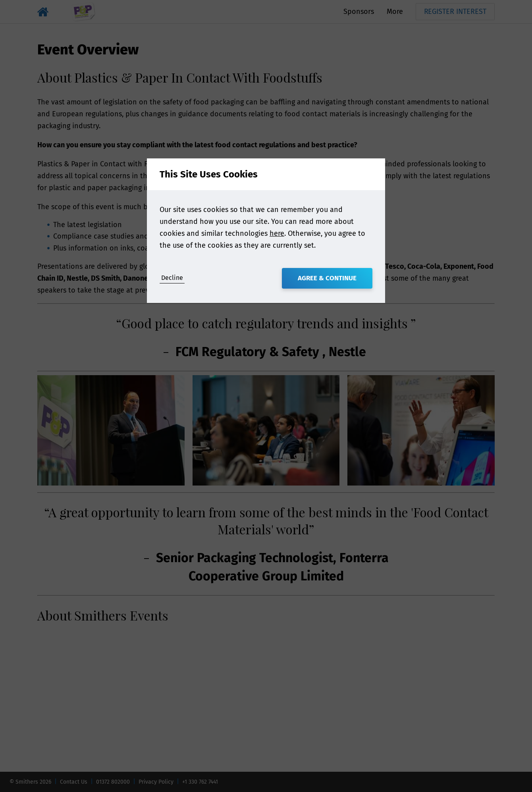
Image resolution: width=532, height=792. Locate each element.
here (277, 233)
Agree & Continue (327, 278)
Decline (172, 278)
